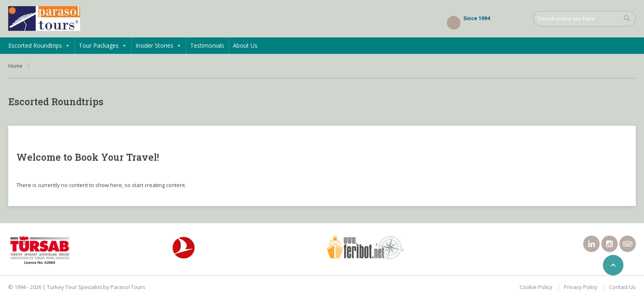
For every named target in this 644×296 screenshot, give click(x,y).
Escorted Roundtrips (39, 46)
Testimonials (207, 45)
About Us (245, 45)
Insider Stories (159, 46)
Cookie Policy (536, 287)
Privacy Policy (581, 287)
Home (15, 66)
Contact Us (622, 287)
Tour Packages (103, 46)
